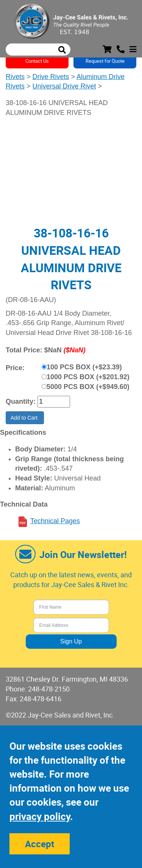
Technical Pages (55, 521)
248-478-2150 (49, 689)
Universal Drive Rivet (64, 86)
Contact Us (37, 61)
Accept (40, 844)
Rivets (15, 77)
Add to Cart (25, 418)
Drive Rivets (51, 77)
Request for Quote (105, 61)
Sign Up (71, 641)
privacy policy (40, 816)
